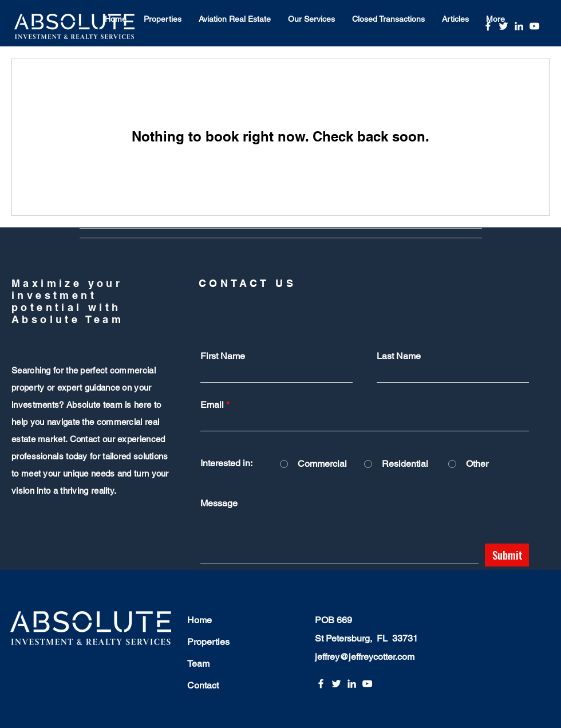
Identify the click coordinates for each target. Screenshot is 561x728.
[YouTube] (534, 26)
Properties (208, 642)
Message (219, 503)
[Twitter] (503, 26)
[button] (163, 19)
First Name (223, 356)
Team (198, 664)
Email (212, 405)
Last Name (399, 356)
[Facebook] (488, 26)
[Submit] (507, 555)
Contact (203, 685)
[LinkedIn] (519, 26)
